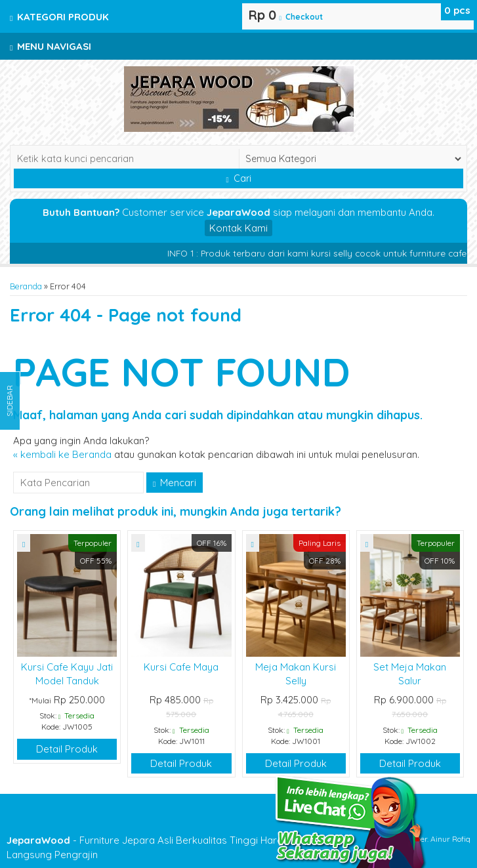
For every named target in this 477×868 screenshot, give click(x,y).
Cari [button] (238, 178)
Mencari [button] (175, 483)
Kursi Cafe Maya (181, 667)
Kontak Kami (238, 228)
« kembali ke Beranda (62, 454)
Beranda (26, 286)
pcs (457, 10)
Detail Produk (67, 749)
